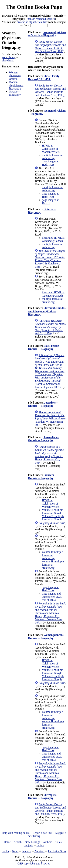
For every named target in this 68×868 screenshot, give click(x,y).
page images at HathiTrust (50, 163)
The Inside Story (57, 851)
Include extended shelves (41, 19)
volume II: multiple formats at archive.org (53, 565)
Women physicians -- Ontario (16, 76)
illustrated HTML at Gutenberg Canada (53, 239)
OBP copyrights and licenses (34, 863)
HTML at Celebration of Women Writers (51, 149)
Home (7, 842)
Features (26, 851)
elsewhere (8, 60)
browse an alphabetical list (32, 22)
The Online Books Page (34, 7)
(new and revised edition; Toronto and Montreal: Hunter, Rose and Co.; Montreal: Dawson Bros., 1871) (50, 613)
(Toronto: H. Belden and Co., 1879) (50, 327)
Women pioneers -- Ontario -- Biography (47, 636)
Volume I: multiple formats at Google (52, 511)
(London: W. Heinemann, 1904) (50, 418)
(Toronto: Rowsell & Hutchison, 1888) (50, 259)
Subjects (29, 845)
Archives (39, 851)
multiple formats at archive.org (53, 157)
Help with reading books (16, 833)
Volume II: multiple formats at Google (53, 518)
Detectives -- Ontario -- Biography (43, 404)
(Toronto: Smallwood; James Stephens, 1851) (50, 371)
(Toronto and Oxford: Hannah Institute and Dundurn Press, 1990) (50, 47)
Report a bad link (42, 833)
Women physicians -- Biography (16, 85)
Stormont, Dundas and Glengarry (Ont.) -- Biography (47, 311)
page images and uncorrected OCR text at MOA (52, 597)
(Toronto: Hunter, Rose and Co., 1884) (49, 455)
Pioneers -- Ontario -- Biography (42, 477)
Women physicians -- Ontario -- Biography (47, 34)
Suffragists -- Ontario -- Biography (43, 796)
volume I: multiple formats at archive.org (52, 555)
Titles (58, 842)
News (15, 851)
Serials (40, 845)
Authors (48, 842)
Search (18, 842)
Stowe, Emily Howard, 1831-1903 (44, 78)
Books (5, 851)
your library (8, 57)
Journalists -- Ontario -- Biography (44, 439)
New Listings (32, 842)
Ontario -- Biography (15, 93)
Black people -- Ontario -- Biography (45, 347)
